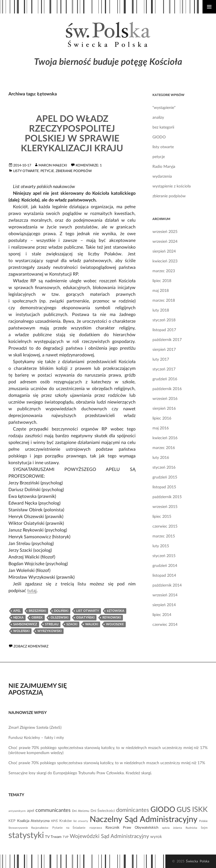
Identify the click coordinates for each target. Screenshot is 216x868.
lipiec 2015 (162, 517)
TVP (66, 837)
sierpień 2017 (164, 350)
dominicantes (133, 810)
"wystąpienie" (164, 108)
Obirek (37, 618)
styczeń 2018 (164, 320)
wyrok (156, 837)
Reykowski (112, 618)
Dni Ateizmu (81, 811)
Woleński (21, 631)
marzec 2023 (164, 271)
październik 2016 (167, 389)
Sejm (204, 828)
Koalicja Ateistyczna (33, 821)
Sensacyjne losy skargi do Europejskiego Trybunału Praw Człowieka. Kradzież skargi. (80, 773)
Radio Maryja (164, 167)
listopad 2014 (164, 576)
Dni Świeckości (103, 811)
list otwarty (88, 611)
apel (17, 611)
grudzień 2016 (165, 379)
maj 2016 (161, 428)
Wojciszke (115, 624)
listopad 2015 (164, 487)
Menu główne (209, 7)
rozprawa (96, 828)
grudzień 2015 (165, 477)
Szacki (72, 624)
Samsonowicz (25, 624)
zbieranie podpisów (74, 171)
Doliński (61, 611)
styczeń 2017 (164, 369)
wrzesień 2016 (165, 399)
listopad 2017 (164, 330)
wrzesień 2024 (165, 242)
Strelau (52, 624)
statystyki (26, 835)
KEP (12, 821)
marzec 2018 (164, 301)
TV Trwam (53, 837)
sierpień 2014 (164, 605)
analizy (158, 118)
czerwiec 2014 (165, 625)
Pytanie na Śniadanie (69, 828)
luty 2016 (161, 458)
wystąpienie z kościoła (172, 186)
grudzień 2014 (165, 566)
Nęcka (18, 618)
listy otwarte (26, 171)
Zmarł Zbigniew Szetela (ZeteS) (35, 728)
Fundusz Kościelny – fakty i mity (36, 738)
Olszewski (59, 618)
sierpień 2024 (164, 251)
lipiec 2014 (162, 615)
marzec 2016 (164, 448)
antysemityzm (17, 811)
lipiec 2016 (162, 418)
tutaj (32, 591)
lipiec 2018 (162, 281)
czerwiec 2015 (165, 526)
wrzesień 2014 (165, 595)
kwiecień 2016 (165, 438)
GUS (184, 810)
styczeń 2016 (164, 468)
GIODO (159, 137)
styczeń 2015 (164, 556)
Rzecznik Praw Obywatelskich (132, 828)
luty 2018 (161, 310)
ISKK (200, 810)
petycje (47, 171)
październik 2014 (167, 585)
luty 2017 (161, 359)
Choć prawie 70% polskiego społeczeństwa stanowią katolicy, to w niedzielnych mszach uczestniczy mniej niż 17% (107, 763)
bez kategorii (163, 127)
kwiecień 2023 (165, 261)
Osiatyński (85, 618)
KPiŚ (54, 821)
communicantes (53, 810)
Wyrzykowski (49, 631)
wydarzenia (162, 177)
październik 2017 (167, 340)
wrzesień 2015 (165, 507)
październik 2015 (167, 497)
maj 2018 (161, 291)
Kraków (66, 821)
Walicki (92, 624)
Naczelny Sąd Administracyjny (144, 820)
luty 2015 (161, 546)
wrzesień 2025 (165, 232)
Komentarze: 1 (89, 165)
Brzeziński (37, 611)
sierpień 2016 (164, 409)
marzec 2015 (164, 536)
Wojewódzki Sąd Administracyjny (109, 836)
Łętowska (116, 611)
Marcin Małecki (53, 165)
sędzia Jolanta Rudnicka (180, 828)
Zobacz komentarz (31, 646)
